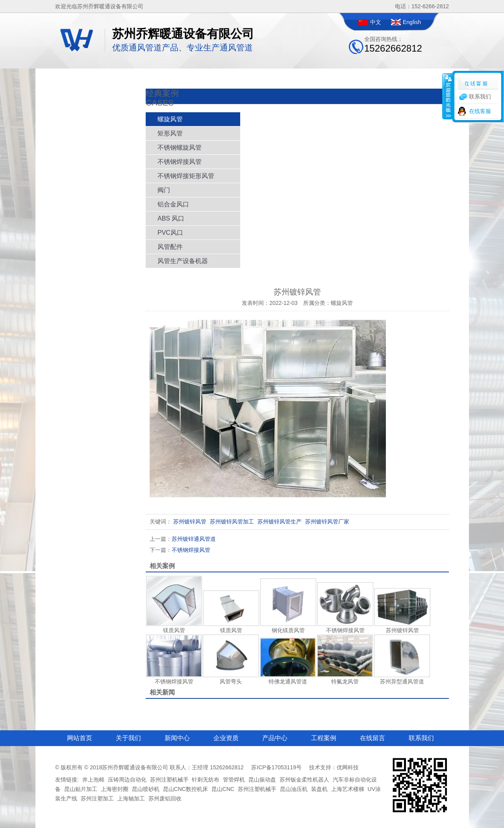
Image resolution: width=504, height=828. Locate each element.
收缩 (448, 96)
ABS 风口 (171, 218)
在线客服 (480, 111)
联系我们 (421, 738)
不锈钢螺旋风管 (180, 148)
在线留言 (372, 738)
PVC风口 (170, 233)
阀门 (164, 190)
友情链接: (67, 780)
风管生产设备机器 (183, 261)
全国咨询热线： (393, 45)
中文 (376, 22)
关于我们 (128, 738)
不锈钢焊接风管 (180, 162)
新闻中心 (177, 738)
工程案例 (324, 738)
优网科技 (348, 767)
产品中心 (275, 738)
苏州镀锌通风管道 (183, 539)
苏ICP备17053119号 (276, 767)
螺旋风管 (170, 119)
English (412, 22)
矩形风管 (170, 133)
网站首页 (80, 738)
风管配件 (170, 247)
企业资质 (226, 738)
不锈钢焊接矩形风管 (186, 176)
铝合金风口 (173, 204)
